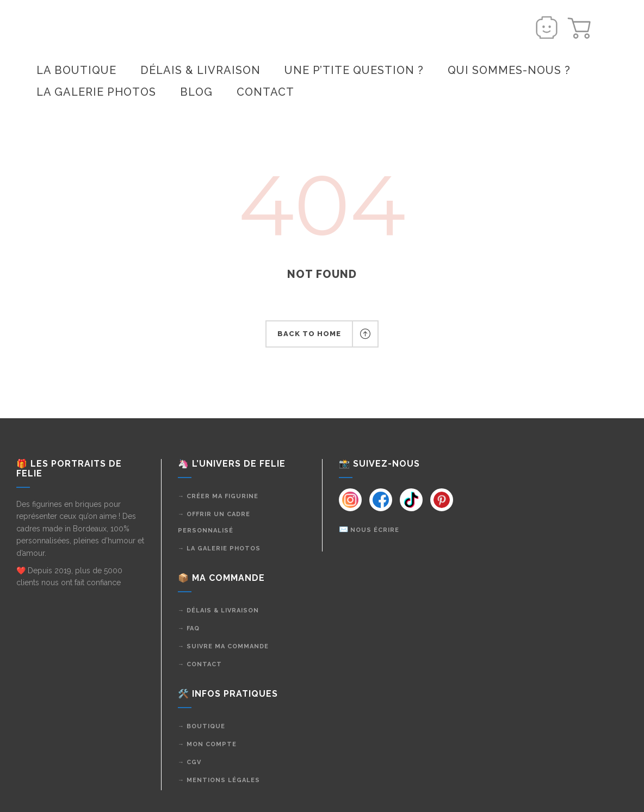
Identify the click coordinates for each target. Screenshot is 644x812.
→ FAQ (189, 628)
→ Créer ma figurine (218, 496)
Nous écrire (375, 530)
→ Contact (200, 664)
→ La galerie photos (219, 548)
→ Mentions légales (219, 780)
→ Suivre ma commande (223, 646)
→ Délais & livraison (218, 610)
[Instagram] (350, 500)
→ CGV (190, 762)
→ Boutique (202, 726)
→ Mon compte (207, 744)
